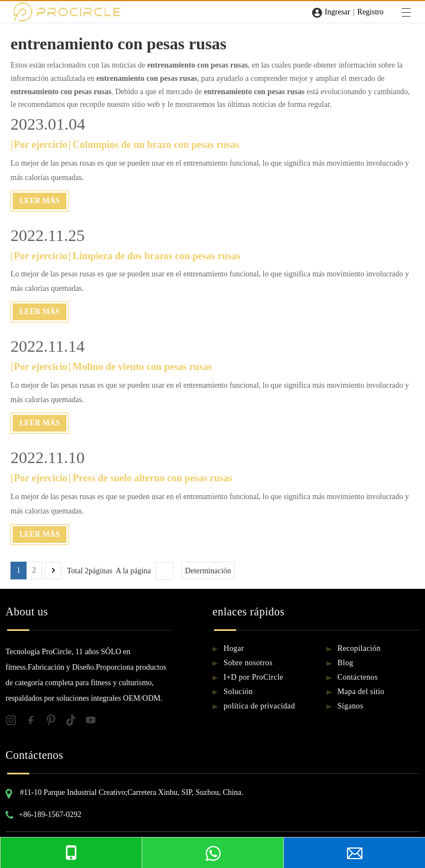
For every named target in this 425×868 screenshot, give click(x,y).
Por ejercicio (41, 145)
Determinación (208, 571)
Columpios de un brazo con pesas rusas (156, 145)
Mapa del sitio (361, 692)
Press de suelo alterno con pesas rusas (152, 478)
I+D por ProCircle (253, 677)
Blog (346, 663)
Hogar (234, 648)
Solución (238, 692)
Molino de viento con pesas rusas (142, 367)
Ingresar (338, 12)
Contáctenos (358, 677)
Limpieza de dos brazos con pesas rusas (156, 256)
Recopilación (359, 648)
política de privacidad (259, 706)
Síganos (351, 706)
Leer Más (40, 201)
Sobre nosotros (248, 663)
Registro (370, 12)
